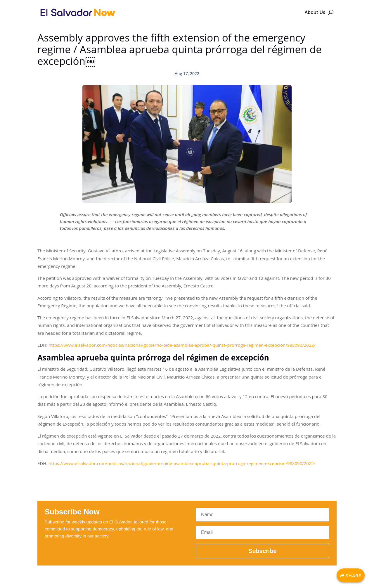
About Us (315, 12)
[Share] (351, 575)
